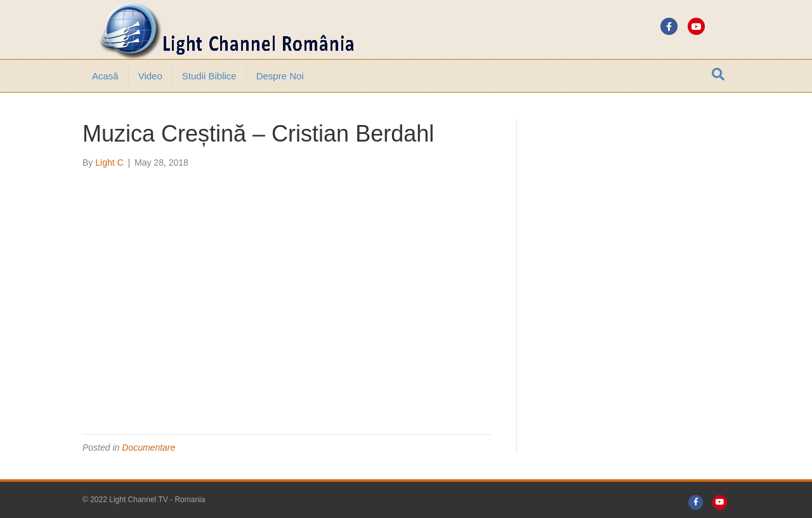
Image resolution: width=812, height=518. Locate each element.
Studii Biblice (209, 76)
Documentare (148, 448)
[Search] (718, 74)
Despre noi (280, 76)
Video (150, 76)
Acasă (105, 76)
